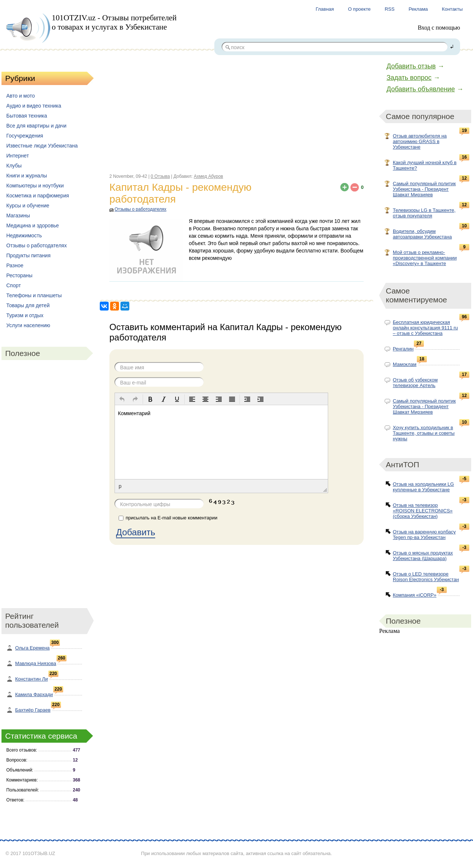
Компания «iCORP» (415, 595)
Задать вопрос (409, 78)
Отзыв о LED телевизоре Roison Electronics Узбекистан (426, 577)
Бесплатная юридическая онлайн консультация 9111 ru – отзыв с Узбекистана (425, 328)
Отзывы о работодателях (140, 209)
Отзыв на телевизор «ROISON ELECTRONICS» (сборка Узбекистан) (423, 511)
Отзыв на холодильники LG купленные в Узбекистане (423, 487)
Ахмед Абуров (208, 176)
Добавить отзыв (411, 66)
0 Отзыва (160, 176)
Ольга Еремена (32, 648)
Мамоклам (405, 364)
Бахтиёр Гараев (33, 710)
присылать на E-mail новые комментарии (171, 518)
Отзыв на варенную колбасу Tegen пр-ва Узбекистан (424, 535)
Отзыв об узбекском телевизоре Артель (415, 383)
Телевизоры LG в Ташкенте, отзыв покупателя (424, 213)
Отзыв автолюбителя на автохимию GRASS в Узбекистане (420, 141)
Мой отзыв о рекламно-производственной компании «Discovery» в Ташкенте (425, 258)
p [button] (120, 486)
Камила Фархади (34, 694)
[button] (122, 399)
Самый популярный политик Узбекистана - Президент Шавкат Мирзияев (424, 189)
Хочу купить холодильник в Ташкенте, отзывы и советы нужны (424, 433)
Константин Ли (32, 679)
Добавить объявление (421, 89)
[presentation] (122, 399)
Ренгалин (403, 349)
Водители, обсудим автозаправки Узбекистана (422, 234)
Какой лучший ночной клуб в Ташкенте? (425, 165)
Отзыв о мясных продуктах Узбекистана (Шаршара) (423, 556)
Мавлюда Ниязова (36, 663)
